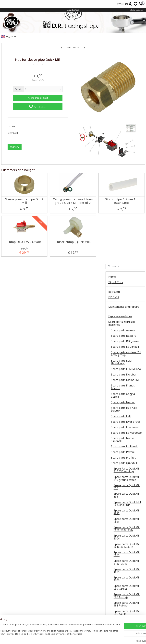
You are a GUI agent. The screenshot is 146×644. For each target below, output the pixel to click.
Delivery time (122, 588)
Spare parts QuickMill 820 (127, 266)
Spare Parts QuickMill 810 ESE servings (127, 249)
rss (96, 638)
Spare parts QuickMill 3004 (127, 316)
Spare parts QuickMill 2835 (127, 299)
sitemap (89, 638)
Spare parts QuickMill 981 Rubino (127, 383)
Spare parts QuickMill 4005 (127, 350)
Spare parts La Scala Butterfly (123, 459)
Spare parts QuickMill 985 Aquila (127, 392)
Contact (113, 546)
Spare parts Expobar (124, 154)
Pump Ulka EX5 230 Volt (17, 243)
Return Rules (122, 591)
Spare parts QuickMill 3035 (127, 333)
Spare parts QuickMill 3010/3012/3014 (127, 325)
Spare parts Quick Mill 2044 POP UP (127, 283)
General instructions (24, 608)
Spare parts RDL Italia (124, 429)
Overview (15, 151)
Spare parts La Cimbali (125, 126)
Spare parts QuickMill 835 (127, 274)
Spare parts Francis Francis (123, 166)
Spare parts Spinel (122, 465)
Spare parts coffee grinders (120, 493)
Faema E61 (24, 622)
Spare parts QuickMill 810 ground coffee (127, 258)
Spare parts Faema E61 (125, 159)
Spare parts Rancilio (123, 424)
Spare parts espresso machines (122, 102)
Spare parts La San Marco (123, 445)
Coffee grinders (118, 486)
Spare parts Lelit (121, 195)
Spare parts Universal (124, 476)
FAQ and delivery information (119, 558)
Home (112, 56)
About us (114, 552)
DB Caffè (114, 76)
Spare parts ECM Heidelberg (121, 141)
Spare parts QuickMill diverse (127, 417)
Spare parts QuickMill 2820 (127, 291)
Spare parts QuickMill (124, 242)
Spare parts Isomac (123, 181)
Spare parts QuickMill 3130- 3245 (127, 341)
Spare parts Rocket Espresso (123, 436)
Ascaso (24, 615)
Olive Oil (113, 528)
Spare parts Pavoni (123, 231)
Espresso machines (120, 95)
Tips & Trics (116, 61)
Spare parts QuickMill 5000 (127, 358)
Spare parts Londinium (125, 206)
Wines (112, 519)
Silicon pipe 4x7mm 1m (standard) (87, 197)
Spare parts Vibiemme (125, 471)
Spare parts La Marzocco (126, 212)
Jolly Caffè (114, 71)
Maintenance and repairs (124, 86)
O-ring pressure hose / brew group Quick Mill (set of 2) (52, 199)
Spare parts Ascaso (123, 109)
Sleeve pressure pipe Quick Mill (17, 197)
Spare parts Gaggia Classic (123, 174)
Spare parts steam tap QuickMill (127, 408)
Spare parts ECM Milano (126, 148)
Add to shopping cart (27, 102)
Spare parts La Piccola (125, 226)
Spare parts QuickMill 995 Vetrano (127, 400)
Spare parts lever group (126, 201)
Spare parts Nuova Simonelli (123, 219)
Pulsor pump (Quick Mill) (52, 243)
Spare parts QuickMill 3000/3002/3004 (127, 308)
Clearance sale (117, 538)
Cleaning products (120, 504)
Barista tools (116, 509)
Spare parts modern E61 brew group (126, 133)
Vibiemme (24, 626)
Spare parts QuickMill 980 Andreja (127, 375)
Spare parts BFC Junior (125, 120)
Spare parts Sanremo (124, 452)
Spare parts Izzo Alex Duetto (124, 188)
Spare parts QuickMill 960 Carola (127, 366)
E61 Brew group (24, 619)
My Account (125, 4)
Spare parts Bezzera (124, 115)
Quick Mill (24, 611)
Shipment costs (122, 584)
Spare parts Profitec (123, 237)
